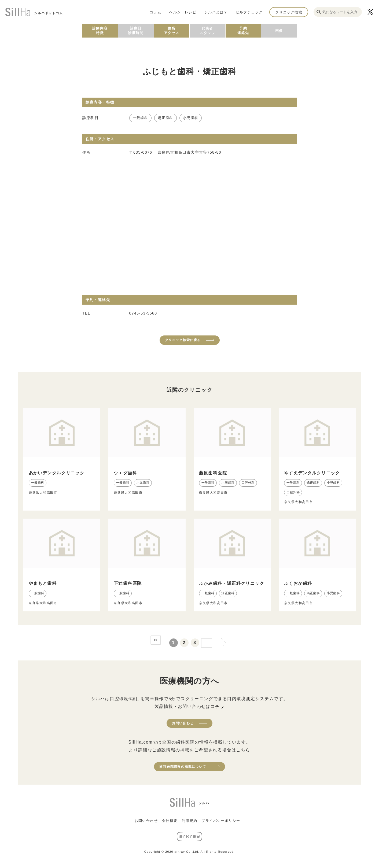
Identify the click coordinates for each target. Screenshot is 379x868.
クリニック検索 (289, 12)
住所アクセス (172, 31)
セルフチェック (249, 12)
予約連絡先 (243, 31)
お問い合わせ (183, 723)
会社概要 (170, 821)
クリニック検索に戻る (183, 340)
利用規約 (190, 821)
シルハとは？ (216, 12)
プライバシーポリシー (221, 821)
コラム (155, 12)
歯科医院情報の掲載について (183, 767)
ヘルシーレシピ (183, 12)
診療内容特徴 (100, 31)
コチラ (218, 706)
